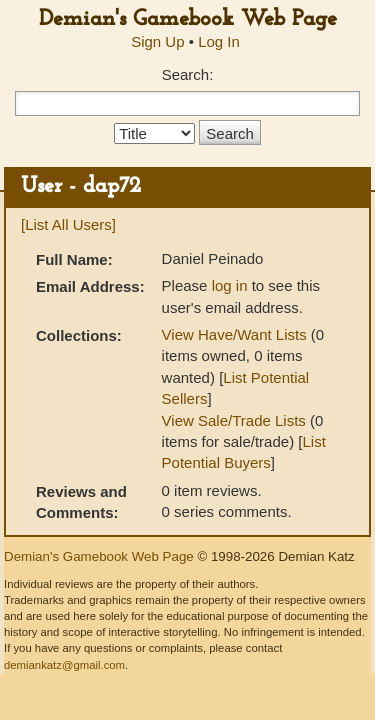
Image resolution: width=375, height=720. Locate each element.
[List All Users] (68, 224)
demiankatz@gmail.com (64, 665)
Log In (219, 41)
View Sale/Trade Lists (234, 420)
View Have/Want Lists (234, 334)
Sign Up (157, 41)
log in (230, 285)
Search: (188, 74)
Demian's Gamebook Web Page (188, 19)
